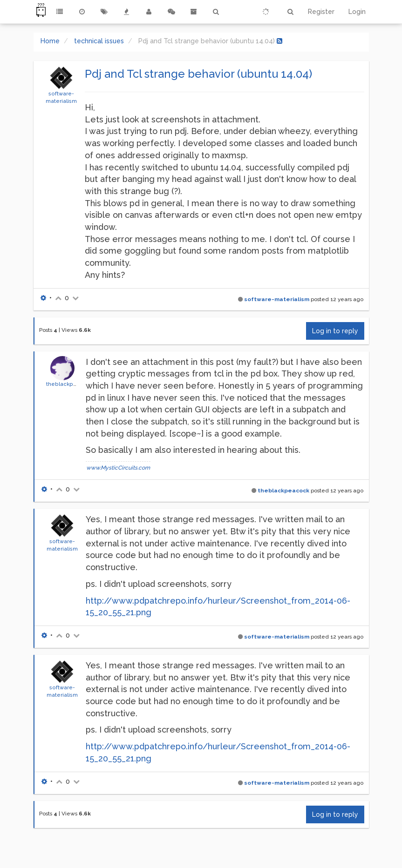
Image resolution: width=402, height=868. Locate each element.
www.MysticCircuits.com (118, 468)
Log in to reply (335, 331)
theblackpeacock (70, 384)
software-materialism (277, 299)
